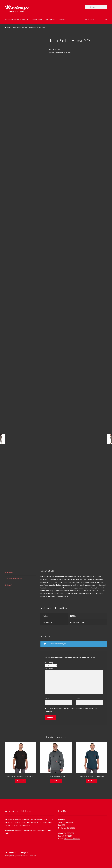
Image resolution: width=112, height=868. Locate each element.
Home (9, 28)
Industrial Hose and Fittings (15, 19)
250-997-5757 (69, 833)
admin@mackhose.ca (72, 839)
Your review (50, 668)
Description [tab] (9, 572)
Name (48, 698)
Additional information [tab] (13, 579)
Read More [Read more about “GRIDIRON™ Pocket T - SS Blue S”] (92, 781)
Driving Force (50, 19)
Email (78, 698)
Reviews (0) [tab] (9, 585)
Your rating (50, 663)
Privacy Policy (10, 855)
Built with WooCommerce (26, 855)
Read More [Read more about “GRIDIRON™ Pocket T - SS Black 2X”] (20, 781)
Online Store (37, 19)
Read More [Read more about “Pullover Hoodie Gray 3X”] (56, 781)
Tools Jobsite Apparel (20, 28)
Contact (62, 19)
